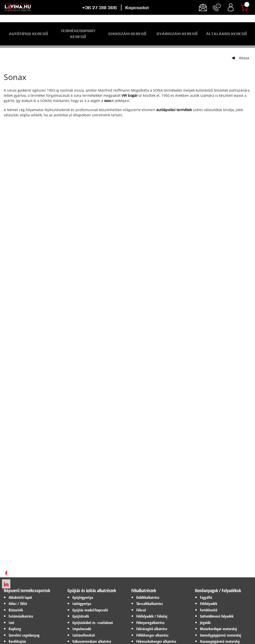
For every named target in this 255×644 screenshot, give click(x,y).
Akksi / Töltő (18, 604)
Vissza (244, 58)
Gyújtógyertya (83, 597)
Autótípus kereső (28, 34)
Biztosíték (16, 610)
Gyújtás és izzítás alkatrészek (92, 590)
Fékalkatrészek (144, 590)
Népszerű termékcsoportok (27, 590)
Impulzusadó (82, 629)
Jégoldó (205, 623)
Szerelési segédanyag (24, 635)
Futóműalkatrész (21, 616)
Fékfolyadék (209, 604)
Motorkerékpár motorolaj (218, 629)
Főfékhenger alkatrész (152, 635)
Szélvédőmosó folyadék (217, 616)
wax (107, 101)
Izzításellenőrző (84, 635)
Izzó (11, 623)
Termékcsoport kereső (78, 34)
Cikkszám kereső (127, 34)
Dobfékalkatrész (148, 597)
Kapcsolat (137, 8)
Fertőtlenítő (209, 610)
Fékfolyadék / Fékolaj (152, 616)
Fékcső (141, 610)
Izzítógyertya (82, 604)
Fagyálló (206, 597)
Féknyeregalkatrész (150, 623)
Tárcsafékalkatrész (149, 604)
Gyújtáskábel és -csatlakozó (93, 623)
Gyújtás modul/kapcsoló (90, 610)
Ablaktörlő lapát (20, 597)
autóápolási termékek (174, 110)
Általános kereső (226, 34)
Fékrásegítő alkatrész (152, 629)
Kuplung (15, 629)
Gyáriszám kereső (177, 34)
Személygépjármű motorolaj (221, 635)
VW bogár (130, 95)
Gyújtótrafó (81, 616)
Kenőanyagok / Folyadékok (218, 590)
